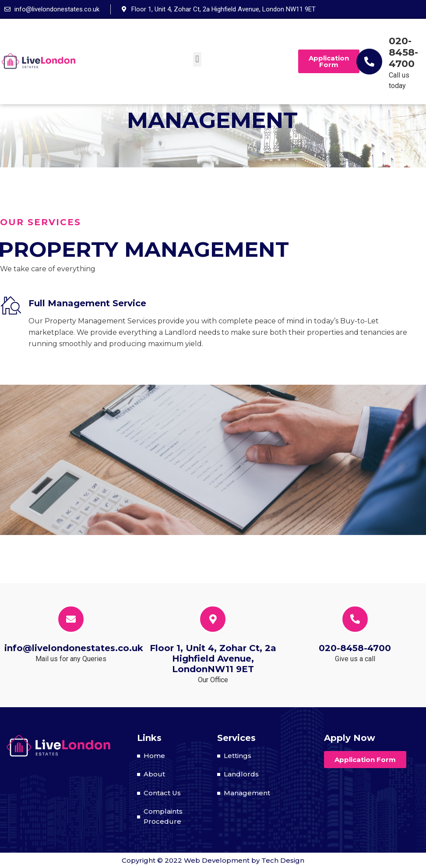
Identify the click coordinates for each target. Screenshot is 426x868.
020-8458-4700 (403, 53)
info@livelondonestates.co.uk (74, 648)
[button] (197, 59)
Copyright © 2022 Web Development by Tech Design (213, 860)
